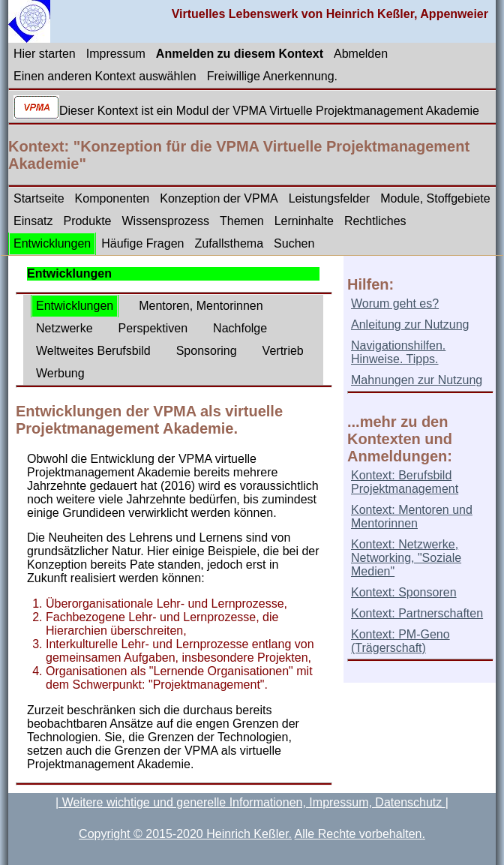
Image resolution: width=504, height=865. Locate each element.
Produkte (87, 221)
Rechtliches (375, 221)
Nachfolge (240, 328)
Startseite (39, 198)
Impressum (116, 54)
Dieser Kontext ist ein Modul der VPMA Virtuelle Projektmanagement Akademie (269, 111)
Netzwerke (64, 328)
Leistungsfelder (330, 198)
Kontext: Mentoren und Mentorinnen (412, 517)
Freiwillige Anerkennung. (272, 76)
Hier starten (45, 54)
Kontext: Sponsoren (404, 592)
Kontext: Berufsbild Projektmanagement (405, 482)
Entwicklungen (52, 243)
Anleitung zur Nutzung (410, 324)
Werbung (60, 373)
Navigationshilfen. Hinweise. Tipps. (398, 352)
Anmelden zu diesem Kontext (240, 54)
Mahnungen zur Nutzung (417, 380)
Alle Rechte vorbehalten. (360, 834)
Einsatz (33, 221)
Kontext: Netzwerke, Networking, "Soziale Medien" (406, 558)
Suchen (294, 243)
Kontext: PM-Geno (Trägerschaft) (400, 641)
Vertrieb (283, 351)
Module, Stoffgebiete (435, 198)
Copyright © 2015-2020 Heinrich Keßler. (185, 834)
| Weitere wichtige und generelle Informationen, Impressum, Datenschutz (250, 802)
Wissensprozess (166, 221)
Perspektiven (153, 328)
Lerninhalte (304, 221)
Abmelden (361, 54)
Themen (242, 221)
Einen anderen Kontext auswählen (105, 76)
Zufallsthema (229, 243)
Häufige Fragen (142, 243)
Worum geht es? (395, 303)
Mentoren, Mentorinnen (201, 306)
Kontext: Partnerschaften (417, 613)
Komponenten (112, 198)
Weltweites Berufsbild (93, 351)
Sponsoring (207, 351)
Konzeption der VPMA (219, 198)
